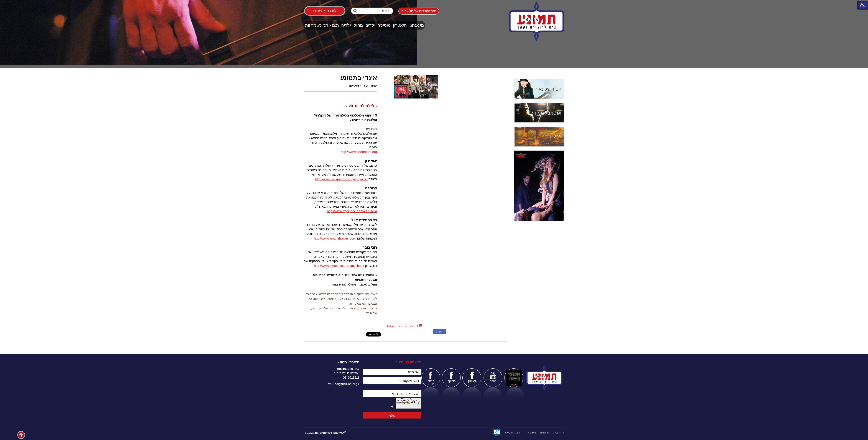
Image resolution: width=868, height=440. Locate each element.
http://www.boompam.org (359, 152)
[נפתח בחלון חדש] (497, 432)
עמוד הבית (370, 85)
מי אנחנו (417, 25)
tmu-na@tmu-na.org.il (344, 384)
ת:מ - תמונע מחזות (322, 25)
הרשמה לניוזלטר (409, 362)
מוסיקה (384, 25)
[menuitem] (417, 25)
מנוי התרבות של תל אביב (419, 11)
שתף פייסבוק (437, 332)
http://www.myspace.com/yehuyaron (341, 179)
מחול (358, 25)
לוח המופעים (325, 11)
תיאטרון (400, 25)
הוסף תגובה (395, 326)
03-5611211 (351, 377)
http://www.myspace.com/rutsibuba (339, 266)
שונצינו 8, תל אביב (346, 373)
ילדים (370, 25)
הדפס (414, 326)
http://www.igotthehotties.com (335, 238)
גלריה (346, 25)
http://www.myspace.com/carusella (352, 211)
